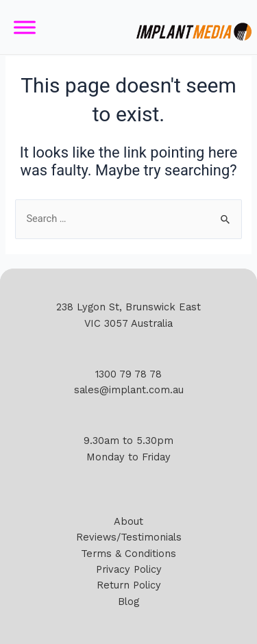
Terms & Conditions (128, 554)
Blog (128, 602)
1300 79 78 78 (128, 374)
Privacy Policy (129, 569)
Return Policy (129, 585)
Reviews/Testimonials (129, 537)
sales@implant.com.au (129, 390)
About (128, 521)
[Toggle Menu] (25, 27)
